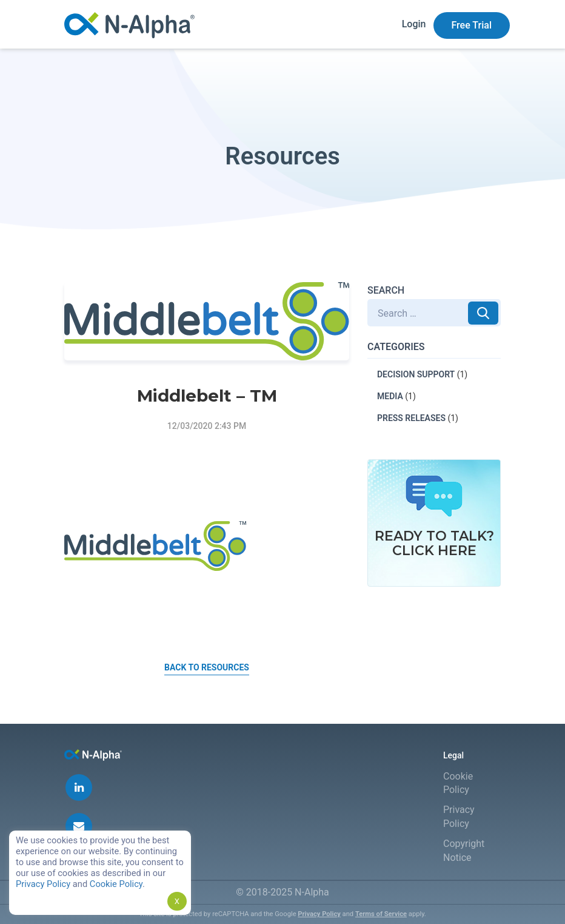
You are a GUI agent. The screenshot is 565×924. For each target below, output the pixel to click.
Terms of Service (381, 914)
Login (414, 24)
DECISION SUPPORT (416, 374)
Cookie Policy (116, 884)
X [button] (177, 901)
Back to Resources (207, 667)
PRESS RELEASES (411, 418)
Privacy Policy (319, 914)
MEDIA (390, 396)
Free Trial (472, 25)
